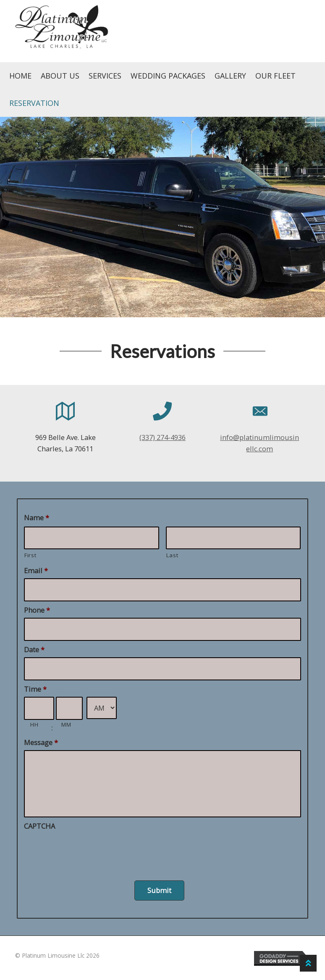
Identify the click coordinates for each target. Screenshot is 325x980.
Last (172, 555)
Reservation (34, 103)
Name (37, 518)
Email (36, 570)
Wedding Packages (168, 76)
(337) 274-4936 (162, 437)
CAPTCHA (39, 826)
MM (66, 724)
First (30, 555)
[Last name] (233, 538)
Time (35, 689)
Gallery (230, 76)
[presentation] (88, 851)
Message (41, 742)
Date (34, 649)
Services (105, 76)
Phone (37, 610)
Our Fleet (275, 76)
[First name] (92, 538)
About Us (60, 76)
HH (34, 724)
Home (20, 76)
